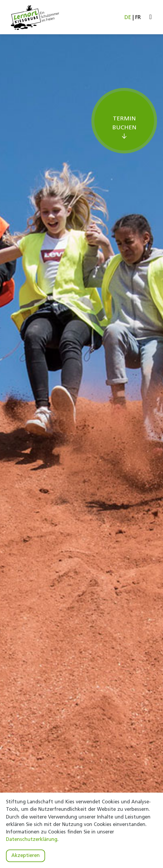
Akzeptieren (26, 856)
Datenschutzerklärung (32, 840)
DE (128, 18)
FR (138, 18)
